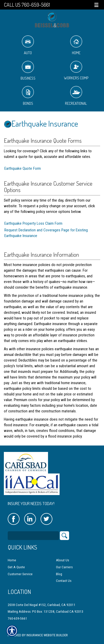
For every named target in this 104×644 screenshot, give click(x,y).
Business (28, 71)
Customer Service (20, 574)
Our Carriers (64, 567)
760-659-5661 (17, 618)
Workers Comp (76, 71)
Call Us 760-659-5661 (27, 5)
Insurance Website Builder (47, 635)
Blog (59, 574)
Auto (28, 45)
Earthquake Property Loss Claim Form (33, 223)
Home (76, 45)
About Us (63, 560)
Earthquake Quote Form (23, 168)
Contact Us (64, 581)
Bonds (28, 96)
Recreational (76, 96)
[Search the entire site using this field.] (33, 536)
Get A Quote (16, 567)
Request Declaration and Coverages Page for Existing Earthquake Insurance (46, 233)
